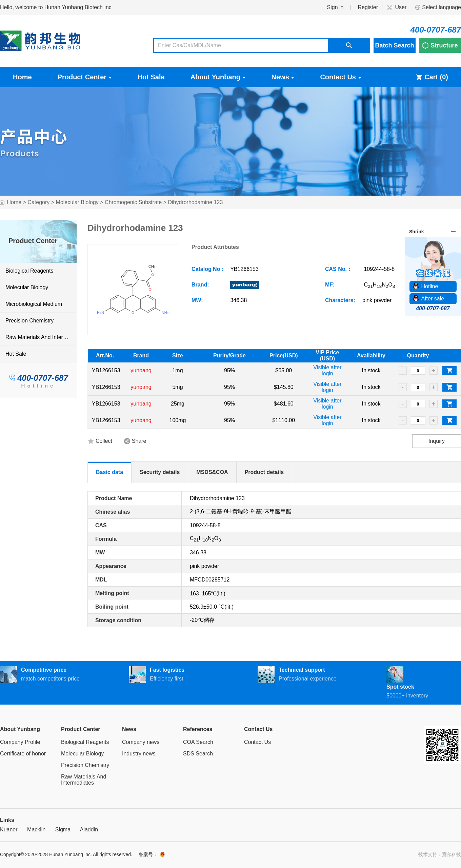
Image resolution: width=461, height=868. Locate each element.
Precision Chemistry (29, 321)
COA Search (198, 742)
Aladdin (89, 830)
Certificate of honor (23, 754)
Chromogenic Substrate (133, 202)
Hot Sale (151, 77)
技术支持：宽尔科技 (440, 854)
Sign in (335, 7)
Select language (438, 7)
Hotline (38, 386)
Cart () (432, 77)
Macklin (36, 830)
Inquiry (437, 441)
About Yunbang (218, 77)
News (283, 77)
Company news (141, 742)
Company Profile (20, 742)
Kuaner (9, 830)
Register (368, 7)
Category (38, 202)
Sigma (63, 830)
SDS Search (198, 754)
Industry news (139, 754)
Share (139, 441)
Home (22, 77)
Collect (104, 441)
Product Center (85, 77)
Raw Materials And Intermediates (41, 337)
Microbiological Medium (34, 304)
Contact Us (340, 77)
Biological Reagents (29, 271)
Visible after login (327, 370)
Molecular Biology (77, 202)
